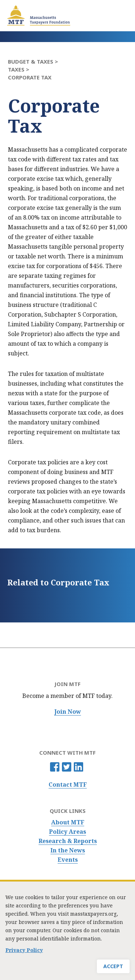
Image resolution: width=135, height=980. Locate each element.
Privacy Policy (24, 954)
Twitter (67, 767)
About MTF (68, 822)
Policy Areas (67, 832)
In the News (68, 850)
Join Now (68, 712)
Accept (113, 970)
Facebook (55, 767)
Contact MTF (68, 785)
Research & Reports (68, 841)
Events (68, 860)
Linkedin (78, 767)
